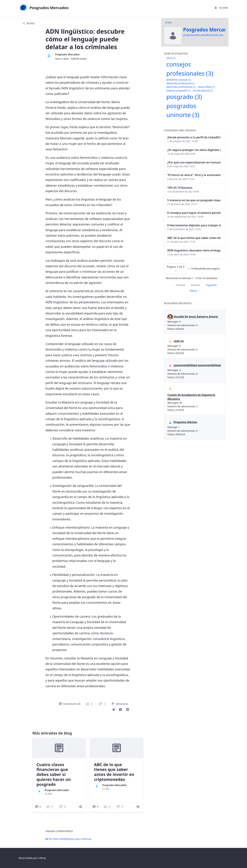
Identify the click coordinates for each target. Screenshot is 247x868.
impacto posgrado (178, 90)
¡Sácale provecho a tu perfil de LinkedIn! (194, 137)
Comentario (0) (70, 704)
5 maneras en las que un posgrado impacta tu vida (194, 200)
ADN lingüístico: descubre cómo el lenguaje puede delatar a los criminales (194, 250)
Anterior (196, 285)
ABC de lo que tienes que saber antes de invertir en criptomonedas (114, 772)
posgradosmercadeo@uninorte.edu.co (205, 35)
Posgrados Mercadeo (67, 54)
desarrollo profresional (181, 87)
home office (206, 87)
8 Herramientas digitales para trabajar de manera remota (194, 225)
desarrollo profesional (180, 83)
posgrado (184, 97)
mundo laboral (203, 90)
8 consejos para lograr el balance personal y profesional (194, 213)
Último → (195, 291)
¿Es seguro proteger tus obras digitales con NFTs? (194, 150)
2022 (171, 58)
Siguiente (211, 285)
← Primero (179, 285)
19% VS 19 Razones (180, 188)
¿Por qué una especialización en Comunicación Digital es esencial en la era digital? (194, 162)
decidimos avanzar (179, 80)
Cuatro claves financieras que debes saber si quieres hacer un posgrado (54, 774)
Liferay (42, 858)
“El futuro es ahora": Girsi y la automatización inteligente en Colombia (194, 175)
